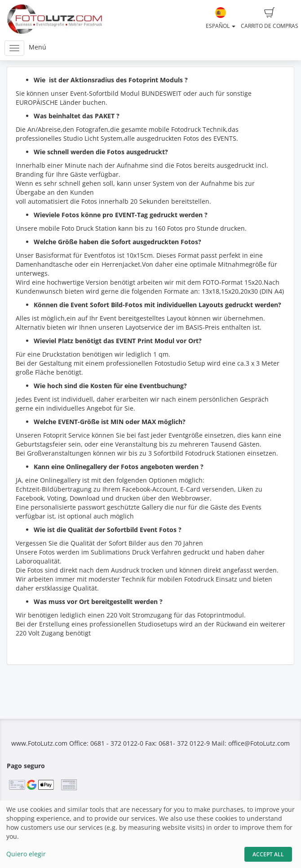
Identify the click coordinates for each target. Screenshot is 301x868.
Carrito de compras (270, 18)
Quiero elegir (26, 854)
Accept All (268, 854)
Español (221, 18)
